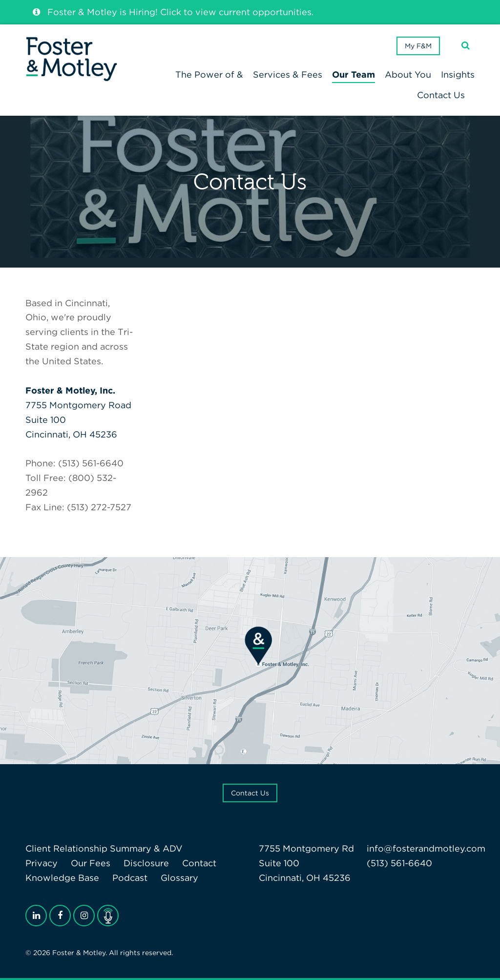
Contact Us (250, 793)
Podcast (130, 878)
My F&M (418, 46)
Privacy (42, 863)
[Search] (466, 46)
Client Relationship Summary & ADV (104, 848)
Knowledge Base (62, 878)
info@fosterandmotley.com (426, 848)
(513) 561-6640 (399, 863)
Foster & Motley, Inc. (70, 390)
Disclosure (146, 863)
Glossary (179, 878)
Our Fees (91, 863)
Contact (199, 863)
